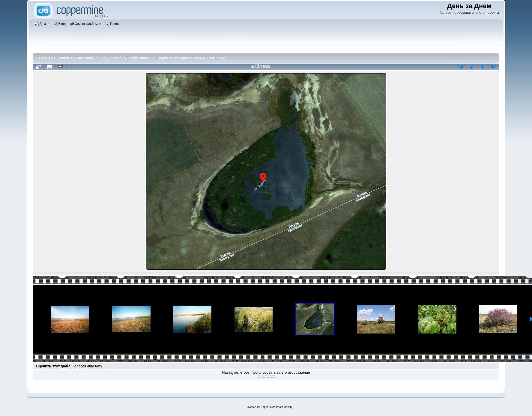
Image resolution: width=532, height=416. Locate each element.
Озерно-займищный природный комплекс (190, 58)
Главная (46, 58)
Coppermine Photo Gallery (276, 407)
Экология (64, 58)
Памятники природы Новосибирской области (114, 58)
